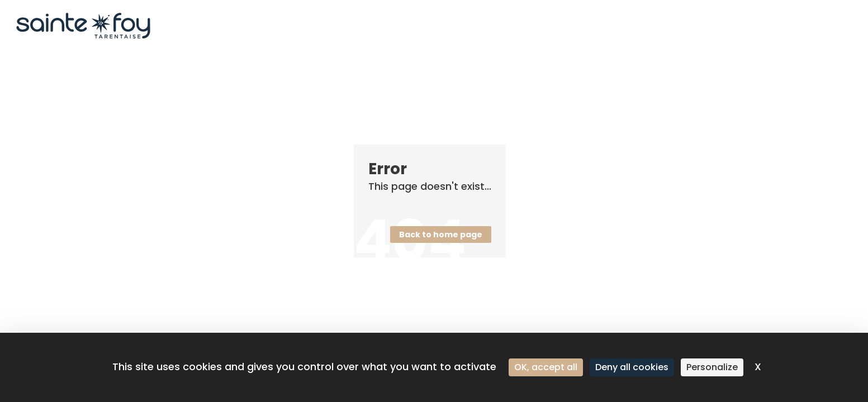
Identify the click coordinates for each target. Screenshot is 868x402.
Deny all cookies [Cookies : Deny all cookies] (632, 367)
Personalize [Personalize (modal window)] (712, 367)
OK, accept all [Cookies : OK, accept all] (546, 367)
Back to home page (441, 234)
